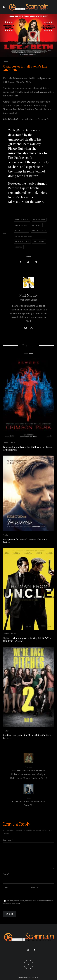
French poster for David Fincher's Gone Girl (28, 802)
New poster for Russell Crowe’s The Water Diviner (25, 541)
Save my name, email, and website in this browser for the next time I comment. (28, 907)
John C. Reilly (22, 231)
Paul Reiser (40, 242)
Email (6, 892)
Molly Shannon (23, 242)
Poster (6, 61)
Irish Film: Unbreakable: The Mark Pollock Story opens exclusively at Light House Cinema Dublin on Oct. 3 (28, 772)
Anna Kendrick (22, 220)
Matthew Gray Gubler (25, 236)
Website (34, 892)
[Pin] (36, 262)
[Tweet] (28, 262)
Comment (8, 840)
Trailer (13, 442)
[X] (28, 955)
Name (6, 879)
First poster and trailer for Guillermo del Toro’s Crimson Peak (28, 448)
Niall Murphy (29, 295)
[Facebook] (22, 955)
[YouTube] (35, 955)
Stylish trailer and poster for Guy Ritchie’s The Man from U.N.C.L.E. (27, 639)
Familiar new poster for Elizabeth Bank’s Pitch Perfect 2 (27, 737)
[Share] (20, 262)
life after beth (40, 231)
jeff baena (37, 225)
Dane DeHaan (22, 225)
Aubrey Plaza (40, 220)
